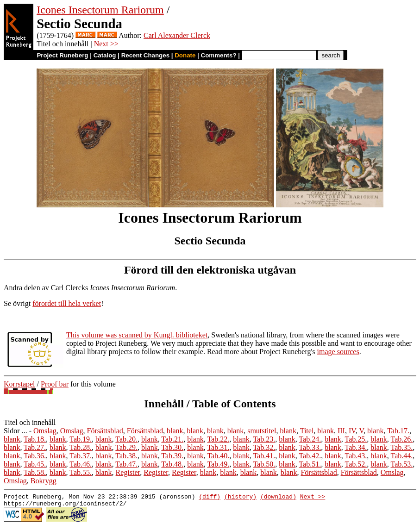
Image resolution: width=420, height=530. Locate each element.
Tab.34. (356, 447)
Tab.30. (172, 447)
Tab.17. (398, 431)
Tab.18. (35, 439)
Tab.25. (356, 439)
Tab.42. (310, 456)
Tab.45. (35, 464)
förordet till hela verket (67, 303)
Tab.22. (218, 439)
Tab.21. (172, 439)
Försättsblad (105, 431)
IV (352, 431)
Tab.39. (172, 456)
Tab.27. (35, 447)
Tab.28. (81, 447)
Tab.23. (264, 439)
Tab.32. (264, 447)
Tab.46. (81, 464)
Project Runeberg (62, 55)
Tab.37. (81, 456)
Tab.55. (81, 472)
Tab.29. (126, 447)
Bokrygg (44, 481)
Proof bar (55, 384)
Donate (185, 55)
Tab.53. (402, 464)
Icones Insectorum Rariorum (100, 10)
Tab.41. (264, 456)
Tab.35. (402, 447)
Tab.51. (310, 464)
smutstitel (262, 431)
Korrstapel (19, 384)
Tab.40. (218, 456)
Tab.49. (218, 464)
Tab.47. (126, 464)
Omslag (45, 431)
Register (128, 472)
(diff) (210, 498)
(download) (278, 498)
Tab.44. (402, 456)
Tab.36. (35, 456)
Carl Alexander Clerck (177, 35)
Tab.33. (310, 447)
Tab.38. (126, 456)
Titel (307, 431)
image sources (338, 352)
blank (175, 431)
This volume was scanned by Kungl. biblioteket (137, 335)
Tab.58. (35, 472)
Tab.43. (356, 456)
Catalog (105, 55)
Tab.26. (402, 439)
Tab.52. (356, 464)
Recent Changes (145, 55)
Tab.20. (126, 439)
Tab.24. (310, 439)
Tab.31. (218, 447)
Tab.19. (81, 439)
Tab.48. (172, 464)
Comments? (219, 55)
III (341, 431)
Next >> (106, 44)
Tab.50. (264, 464)
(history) (240, 498)
